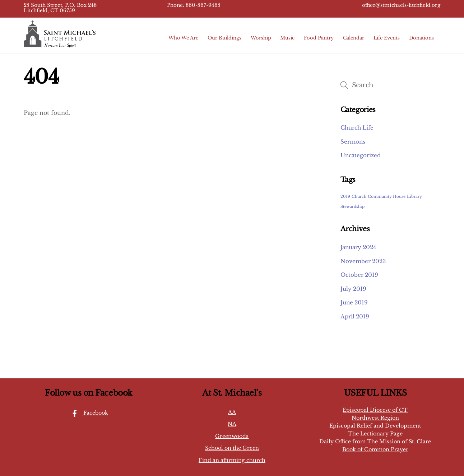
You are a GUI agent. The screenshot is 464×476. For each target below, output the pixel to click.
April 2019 (355, 316)
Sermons (353, 142)
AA (232, 412)
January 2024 (358, 247)
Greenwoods (232, 436)
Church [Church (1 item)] (359, 197)
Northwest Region (375, 418)
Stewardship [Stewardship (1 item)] (352, 207)
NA (232, 424)
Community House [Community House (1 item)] (387, 197)
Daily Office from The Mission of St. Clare (375, 442)
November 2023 (363, 261)
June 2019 (354, 302)
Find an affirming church (232, 460)
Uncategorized (361, 155)
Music (287, 38)
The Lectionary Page (375, 434)
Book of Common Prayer (375, 449)
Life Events (387, 38)
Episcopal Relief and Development (375, 426)
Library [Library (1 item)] (414, 197)
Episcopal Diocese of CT (375, 410)
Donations (421, 38)
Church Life (357, 128)
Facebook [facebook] (88, 413)
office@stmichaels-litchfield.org (401, 5)
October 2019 (359, 275)
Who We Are (183, 38)
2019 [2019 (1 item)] (345, 197)
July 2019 (353, 289)
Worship (261, 38)
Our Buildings (224, 38)
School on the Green (232, 448)
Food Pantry (319, 38)
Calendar (354, 38)
